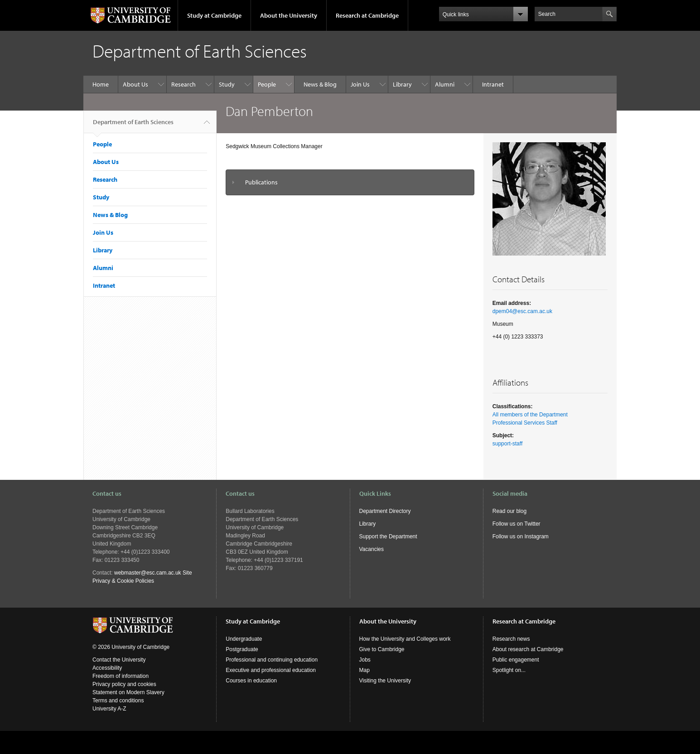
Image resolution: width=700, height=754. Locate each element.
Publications (261, 182)
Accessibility (107, 668)
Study (227, 84)
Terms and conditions (118, 701)
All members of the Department (530, 415)
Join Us (360, 84)
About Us (135, 84)
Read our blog (509, 511)
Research (183, 84)
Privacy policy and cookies (124, 684)
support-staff (507, 444)
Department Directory (385, 511)
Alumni (445, 84)
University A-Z (109, 709)
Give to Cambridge (382, 649)
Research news (511, 639)
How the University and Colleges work (405, 639)
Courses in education (251, 681)
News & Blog (320, 84)
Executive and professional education (271, 670)
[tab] (350, 182)
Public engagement (516, 660)
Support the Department (388, 536)
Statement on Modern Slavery (128, 692)
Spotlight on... (509, 670)
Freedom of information (121, 676)
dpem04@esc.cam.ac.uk (522, 311)
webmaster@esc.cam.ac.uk (148, 573)
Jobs (365, 660)
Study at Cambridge (214, 15)
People (267, 84)
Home (101, 84)
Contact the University (119, 660)
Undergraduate (244, 639)
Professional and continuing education (272, 660)
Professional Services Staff (525, 423)
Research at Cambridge (367, 15)
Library (402, 84)
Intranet (493, 84)
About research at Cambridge (528, 649)
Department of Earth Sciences (133, 126)
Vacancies (372, 549)
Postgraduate (242, 649)
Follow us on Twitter (517, 524)
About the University (289, 15)
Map (364, 670)
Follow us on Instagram (521, 536)
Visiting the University (385, 681)
